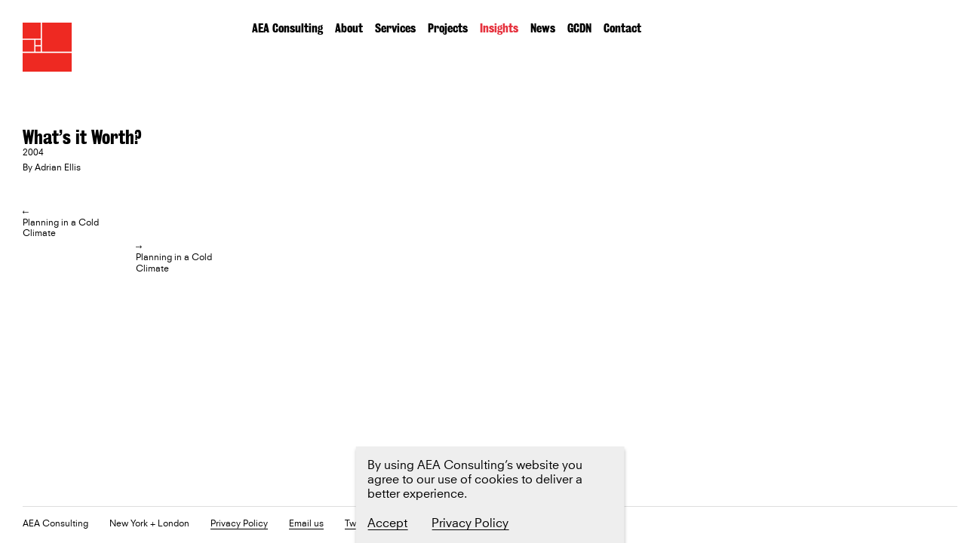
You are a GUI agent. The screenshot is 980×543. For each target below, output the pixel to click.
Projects (448, 28)
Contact (622, 28)
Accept (387, 523)
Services (395, 28)
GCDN (579, 28)
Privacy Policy (239, 525)
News (543, 28)
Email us (306, 525)
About (349, 28)
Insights (499, 28)
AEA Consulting (287, 28)
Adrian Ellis (58, 168)
